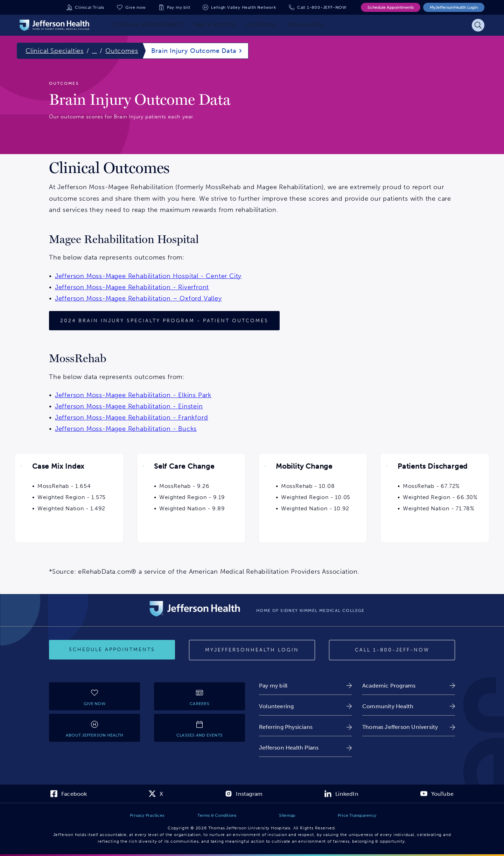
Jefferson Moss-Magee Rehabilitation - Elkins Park (133, 395)
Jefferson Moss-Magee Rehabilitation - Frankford (132, 417)
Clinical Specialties (55, 51)
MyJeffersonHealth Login (454, 7)
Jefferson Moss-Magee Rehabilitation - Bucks (126, 429)
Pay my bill (179, 7)
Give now (135, 7)
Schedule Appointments (391, 7)
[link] (305, 686)
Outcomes (122, 51)
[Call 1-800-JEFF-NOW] (392, 650)
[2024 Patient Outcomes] (164, 321)
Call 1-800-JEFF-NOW (322, 7)
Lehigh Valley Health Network (243, 7)
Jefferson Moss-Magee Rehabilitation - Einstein (129, 406)
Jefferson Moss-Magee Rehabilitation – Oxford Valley (138, 298)
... (94, 51)
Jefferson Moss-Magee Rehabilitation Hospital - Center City (148, 276)
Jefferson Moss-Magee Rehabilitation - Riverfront (132, 287)
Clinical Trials (90, 7)
